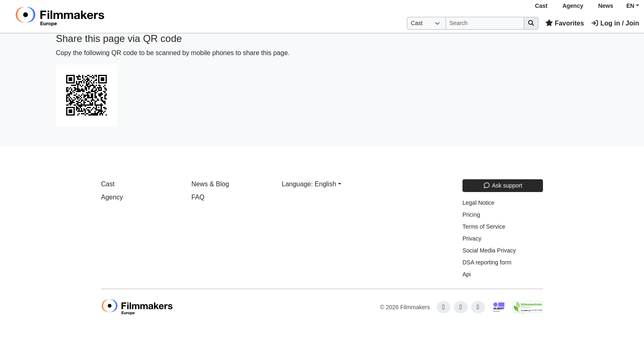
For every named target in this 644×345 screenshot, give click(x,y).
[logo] (80, 16)
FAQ (198, 197)
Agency (573, 6)
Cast (541, 6)
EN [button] (630, 6)
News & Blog (210, 184)
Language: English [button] (309, 184)
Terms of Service (484, 227)
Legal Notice (478, 203)
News (606, 6)
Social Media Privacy (489, 250)
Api (467, 274)
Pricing (471, 215)
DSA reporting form (487, 262)
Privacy (472, 238)
